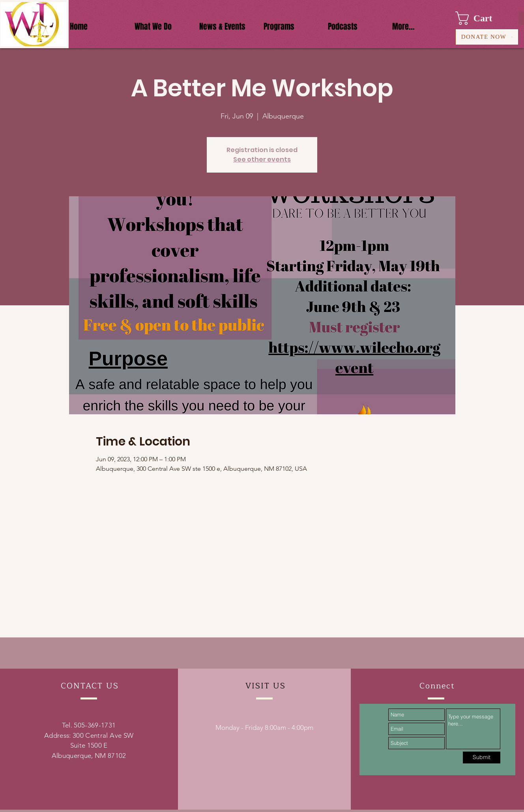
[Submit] (482, 757)
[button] (481, 18)
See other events (262, 159)
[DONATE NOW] (487, 37)
